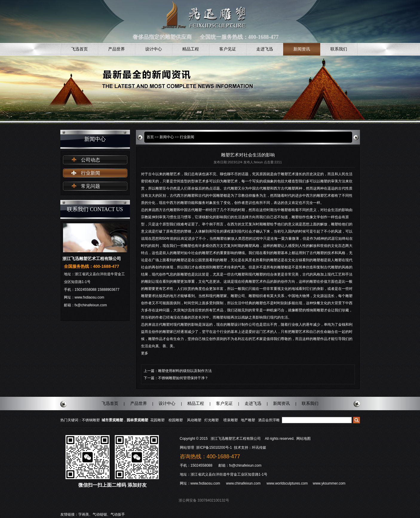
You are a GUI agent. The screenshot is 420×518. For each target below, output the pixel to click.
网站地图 (303, 439)
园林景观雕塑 (137, 420)
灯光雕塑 (211, 420)
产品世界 (117, 49)
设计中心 (154, 49)
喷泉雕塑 (231, 420)
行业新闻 (91, 173)
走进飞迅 (265, 49)
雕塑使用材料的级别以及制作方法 (185, 371)
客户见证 (228, 49)
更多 (145, 353)
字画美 (84, 514)
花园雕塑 (157, 420)
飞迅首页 (79, 49)
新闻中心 (167, 137)
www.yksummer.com (329, 483)
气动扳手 (118, 514)
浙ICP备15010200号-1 (214, 448)
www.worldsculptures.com (287, 483)
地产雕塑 (248, 420)
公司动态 (91, 160)
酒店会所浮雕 (269, 420)
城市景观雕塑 (112, 420)
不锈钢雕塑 (91, 420)
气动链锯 (100, 514)
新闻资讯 (302, 49)
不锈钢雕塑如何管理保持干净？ (183, 378)
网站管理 (187, 448)
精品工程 (191, 49)
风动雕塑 (194, 420)
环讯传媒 (259, 448)
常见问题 (91, 186)
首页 (150, 137)
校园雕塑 (176, 420)
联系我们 (339, 49)
